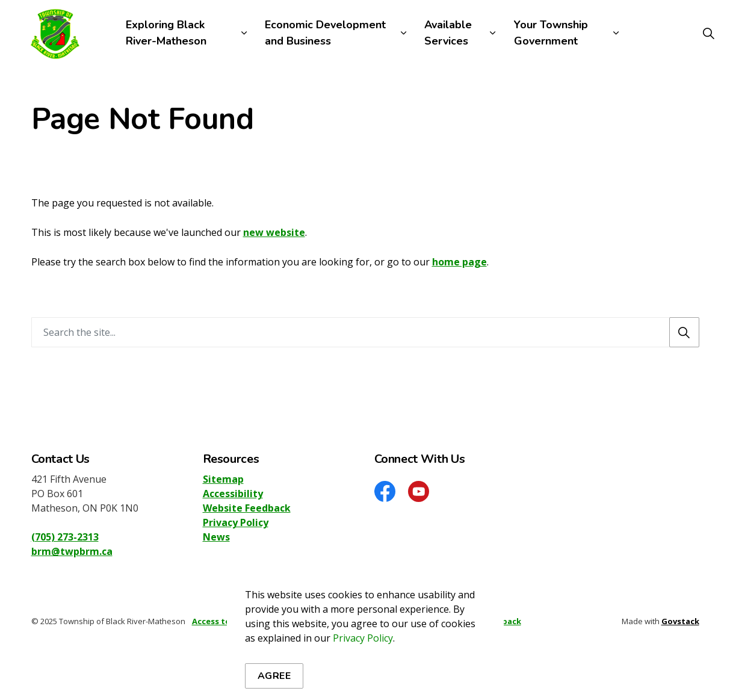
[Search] (684, 332)
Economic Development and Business (325, 33)
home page (459, 262)
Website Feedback (247, 508)
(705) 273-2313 (65, 537)
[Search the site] (365, 332)
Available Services (448, 33)
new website (274, 232)
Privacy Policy (236, 522)
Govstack (680, 621)
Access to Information (237, 621)
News (216, 537)
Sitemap (223, 479)
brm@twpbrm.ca (72, 551)
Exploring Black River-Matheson (166, 33)
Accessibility (233, 494)
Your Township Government (551, 33)
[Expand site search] (708, 33)
